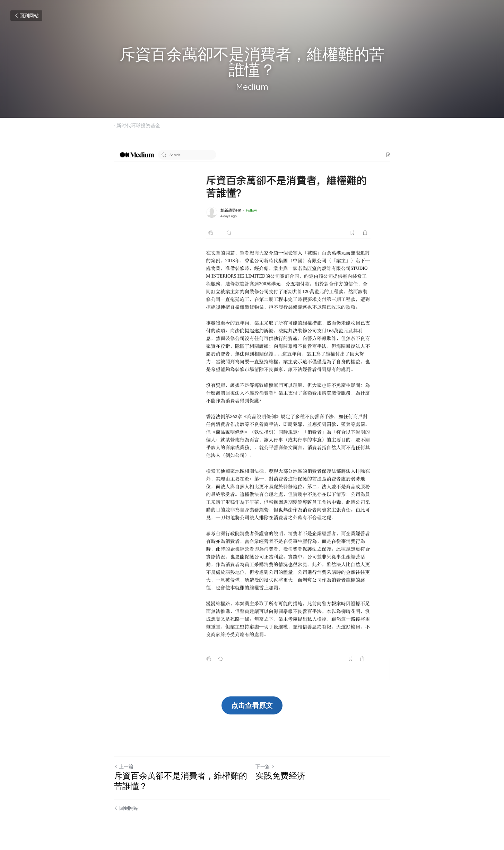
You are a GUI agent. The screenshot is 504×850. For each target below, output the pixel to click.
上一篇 (124, 766)
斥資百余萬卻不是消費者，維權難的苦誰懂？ (181, 781)
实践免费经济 (280, 776)
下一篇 (265, 766)
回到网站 (26, 16)
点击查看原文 (252, 705)
